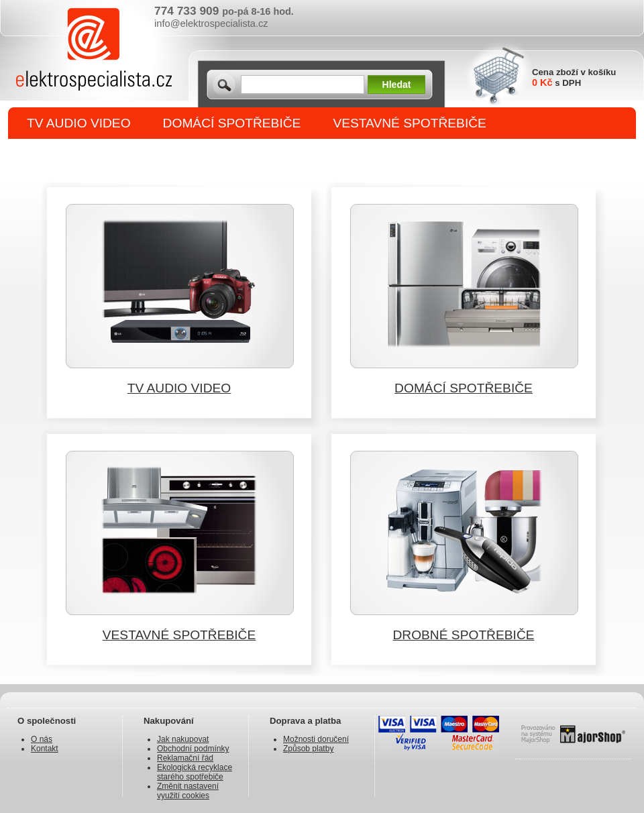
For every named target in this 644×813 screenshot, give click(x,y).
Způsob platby (308, 749)
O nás (42, 739)
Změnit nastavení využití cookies (188, 791)
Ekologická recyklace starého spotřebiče (195, 772)
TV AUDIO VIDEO (79, 123)
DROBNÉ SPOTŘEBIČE (98, 155)
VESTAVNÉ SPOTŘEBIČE (410, 123)
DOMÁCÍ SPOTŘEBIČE (232, 123)
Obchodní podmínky (193, 749)
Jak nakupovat (183, 739)
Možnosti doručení (316, 739)
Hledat (397, 85)
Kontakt (45, 749)
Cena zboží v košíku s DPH (574, 77)
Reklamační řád (185, 758)
